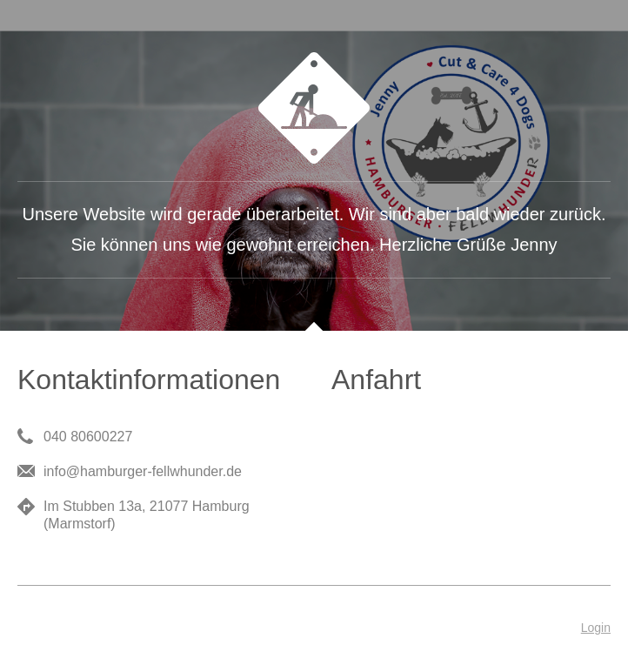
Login (596, 628)
